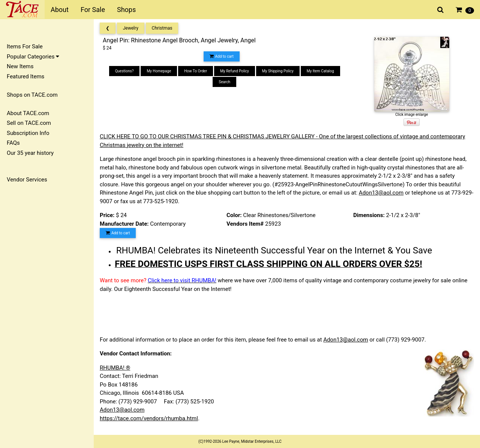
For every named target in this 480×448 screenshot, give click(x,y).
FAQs (13, 143)
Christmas (162, 28)
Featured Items (25, 76)
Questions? (124, 71)
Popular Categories (33, 57)
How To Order (196, 71)
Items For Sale (25, 46)
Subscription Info (28, 133)
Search (224, 82)
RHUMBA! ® (115, 368)
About (60, 10)
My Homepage (159, 71)
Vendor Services (27, 180)
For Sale (93, 10)
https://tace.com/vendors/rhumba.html (149, 418)
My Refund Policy (235, 71)
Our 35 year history (30, 153)
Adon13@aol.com (381, 193)
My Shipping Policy (278, 71)
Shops (126, 10)
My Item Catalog (320, 71)
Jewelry (131, 28)
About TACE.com (28, 113)
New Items (20, 66)
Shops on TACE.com (32, 95)
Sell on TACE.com (29, 123)
